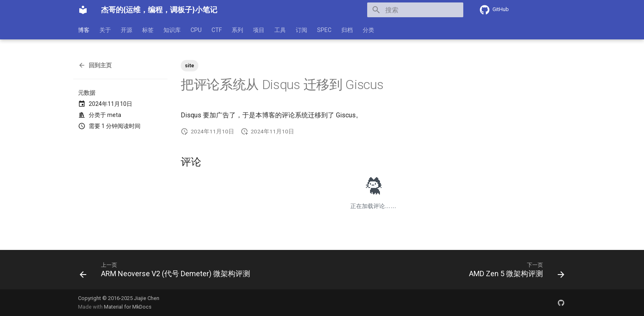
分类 (368, 30)
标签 (148, 30)
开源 (126, 30)
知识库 (172, 30)
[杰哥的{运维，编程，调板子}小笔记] (83, 10)
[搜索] (415, 10)
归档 (347, 30)
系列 (237, 30)
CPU (196, 30)
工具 (280, 30)
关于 (105, 30)
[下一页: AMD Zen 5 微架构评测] (515, 272)
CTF (217, 30)
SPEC (324, 30)
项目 (259, 30)
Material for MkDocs (128, 307)
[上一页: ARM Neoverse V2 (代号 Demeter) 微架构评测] (167, 272)
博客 (84, 30)
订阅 (301, 30)
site (190, 65)
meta (114, 115)
